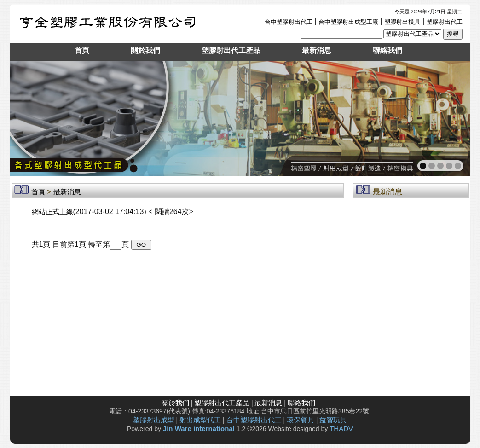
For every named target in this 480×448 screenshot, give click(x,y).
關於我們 (145, 50)
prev (37, 117)
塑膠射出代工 (445, 22)
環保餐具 (301, 420)
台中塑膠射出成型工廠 (348, 22)
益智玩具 (333, 420)
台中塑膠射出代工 (289, 22)
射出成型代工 (200, 420)
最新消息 (317, 50)
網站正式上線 (52, 212)
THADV (341, 428)
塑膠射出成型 (154, 420)
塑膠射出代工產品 (231, 50)
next (443, 117)
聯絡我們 (387, 50)
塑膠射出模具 (402, 22)
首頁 (82, 50)
